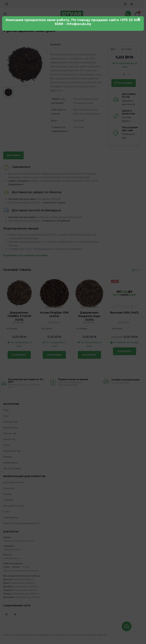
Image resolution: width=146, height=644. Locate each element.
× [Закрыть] (139, 19)
